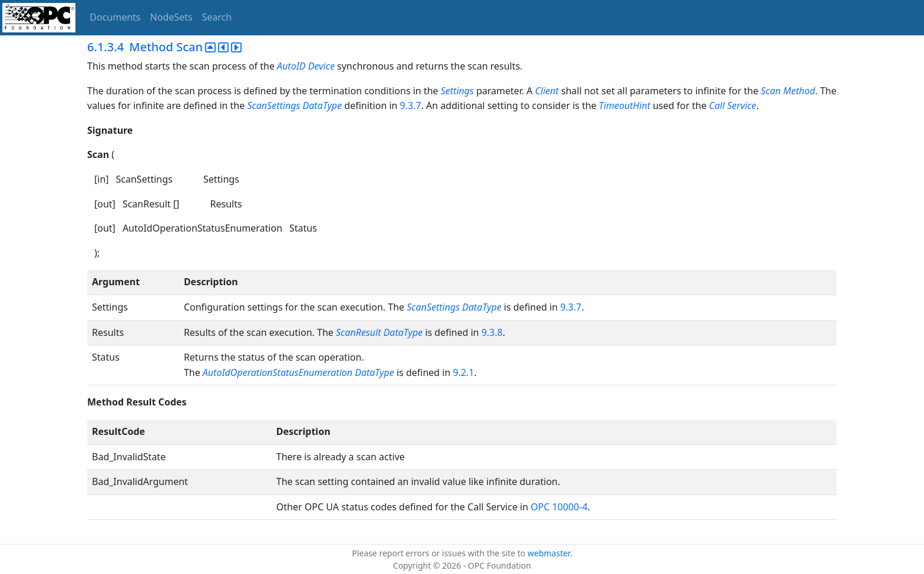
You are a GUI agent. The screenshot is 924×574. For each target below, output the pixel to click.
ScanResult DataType (379, 332)
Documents (115, 17)
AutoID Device (306, 66)
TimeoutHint (624, 105)
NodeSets (171, 17)
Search (217, 17)
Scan (771, 91)
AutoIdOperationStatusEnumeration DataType (298, 372)
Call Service (732, 105)
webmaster (549, 553)
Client (547, 91)
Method (799, 91)
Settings (457, 91)
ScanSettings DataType (294, 105)
